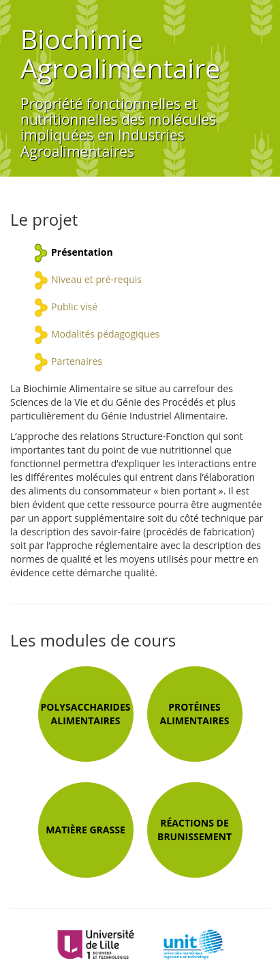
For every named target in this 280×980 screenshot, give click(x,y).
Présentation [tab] (82, 252)
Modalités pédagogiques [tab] (105, 334)
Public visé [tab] (74, 307)
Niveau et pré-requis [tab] (96, 279)
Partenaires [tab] (77, 361)
